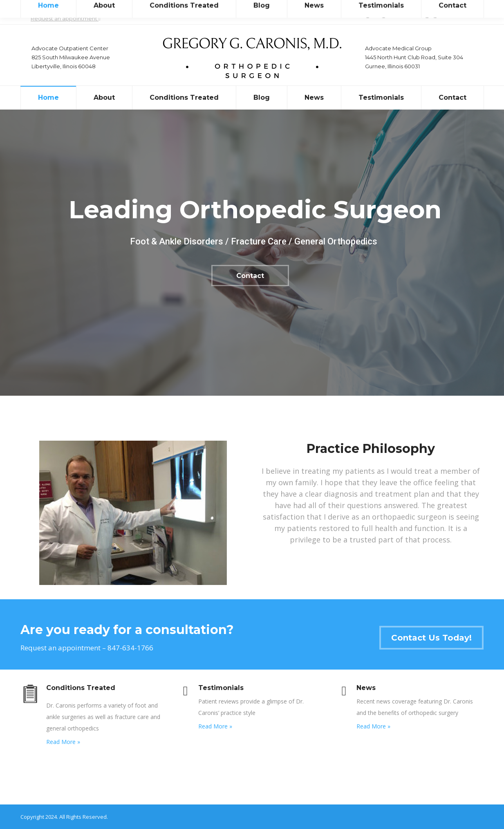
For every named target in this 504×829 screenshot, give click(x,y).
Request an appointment (66, 18)
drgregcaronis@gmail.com (419, 12)
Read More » (63, 742)
